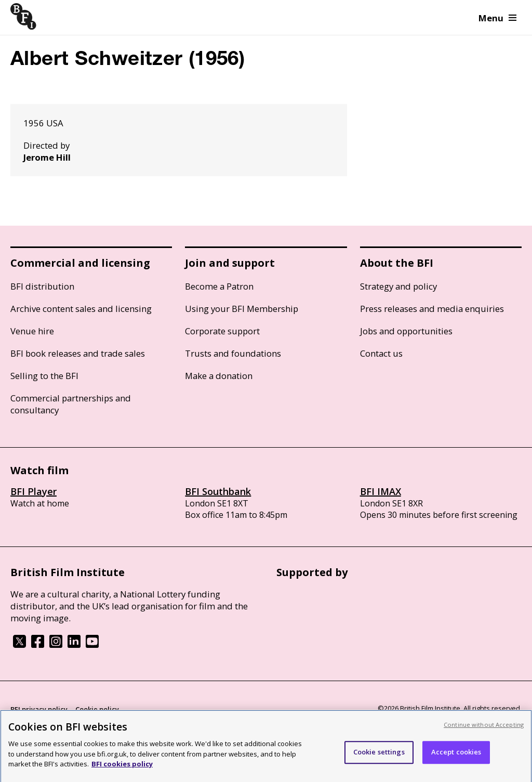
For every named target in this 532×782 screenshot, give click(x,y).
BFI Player (34, 491)
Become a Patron (219, 286)
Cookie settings (379, 755)
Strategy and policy (398, 286)
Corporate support (222, 331)
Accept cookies (456, 755)
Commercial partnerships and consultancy (71, 404)
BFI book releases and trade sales (78, 353)
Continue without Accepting (484, 728)
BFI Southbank (218, 491)
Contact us (381, 353)
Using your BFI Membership (242, 309)
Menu (497, 18)
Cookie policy (97, 709)
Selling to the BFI (44, 376)
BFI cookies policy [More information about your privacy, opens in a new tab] (122, 767)
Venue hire (32, 331)
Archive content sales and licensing (81, 309)
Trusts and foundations (233, 353)
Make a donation (219, 376)
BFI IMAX (381, 491)
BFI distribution (42, 286)
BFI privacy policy (39, 709)
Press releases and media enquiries (432, 309)
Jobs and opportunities (406, 331)
